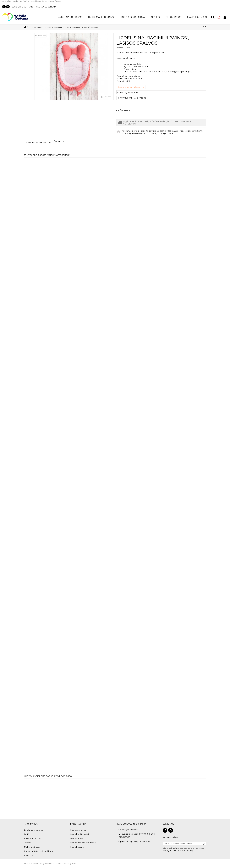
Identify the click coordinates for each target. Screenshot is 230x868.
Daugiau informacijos (39, 142)
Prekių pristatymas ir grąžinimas (39, 851)
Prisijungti (225, 17)
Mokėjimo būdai (32, 847)
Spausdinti (124, 110)
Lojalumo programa (34, 830)
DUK (26, 834)
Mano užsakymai (78, 830)
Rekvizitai (29, 855)
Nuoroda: (120, 48)
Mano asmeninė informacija (83, 843)
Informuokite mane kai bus (132, 98)
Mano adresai (77, 838)
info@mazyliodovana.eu (139, 841)
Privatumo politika (33, 838)
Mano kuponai (77, 847)
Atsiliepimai (59, 141)
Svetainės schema (46, 7)
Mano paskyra (78, 824)
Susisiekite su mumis (23, 7)
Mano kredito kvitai (80, 834)
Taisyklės (28, 843)
